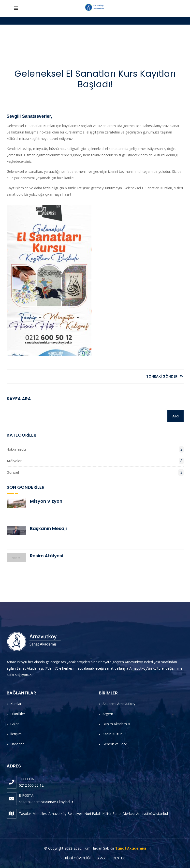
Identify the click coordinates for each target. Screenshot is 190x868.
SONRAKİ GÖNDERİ (165, 376)
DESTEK (119, 858)
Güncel (95, 472)
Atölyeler (95, 461)
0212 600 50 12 (31, 785)
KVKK (102, 858)
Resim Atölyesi (47, 556)
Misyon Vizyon (46, 501)
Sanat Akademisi (131, 848)
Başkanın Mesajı (48, 528)
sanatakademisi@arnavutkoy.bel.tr (46, 802)
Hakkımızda (95, 449)
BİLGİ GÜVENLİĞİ (78, 858)
